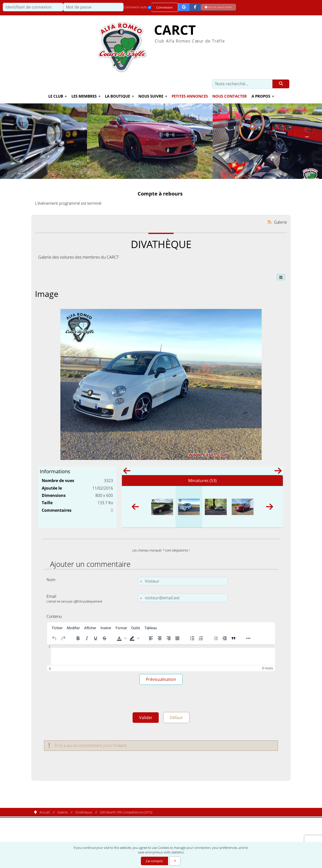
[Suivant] (278, 472)
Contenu (54, 616)
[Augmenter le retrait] (225, 638)
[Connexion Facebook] (195, 7)
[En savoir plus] (175, 861)
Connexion (165, 7)
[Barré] (104, 638)
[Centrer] (160, 638)
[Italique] (87, 638)
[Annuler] (54, 638)
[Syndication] (269, 222)
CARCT (175, 30)
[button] (121, 638)
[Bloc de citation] (233, 638)
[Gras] (78, 638)
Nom (51, 579)
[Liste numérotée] (201, 638)
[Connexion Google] (184, 7)
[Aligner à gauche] (151, 638)
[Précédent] (127, 472)
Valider (145, 719)
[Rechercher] (281, 84)
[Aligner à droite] (169, 638)
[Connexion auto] (150, 7)
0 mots (267, 668)
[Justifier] (177, 638)
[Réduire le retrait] (216, 638)
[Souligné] (96, 638)
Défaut (177, 719)
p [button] (50, 668)
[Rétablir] (63, 638)
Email (91, 599)
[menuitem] (57, 628)
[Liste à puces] (192, 638)
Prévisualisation (161, 680)
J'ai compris (154, 861)
